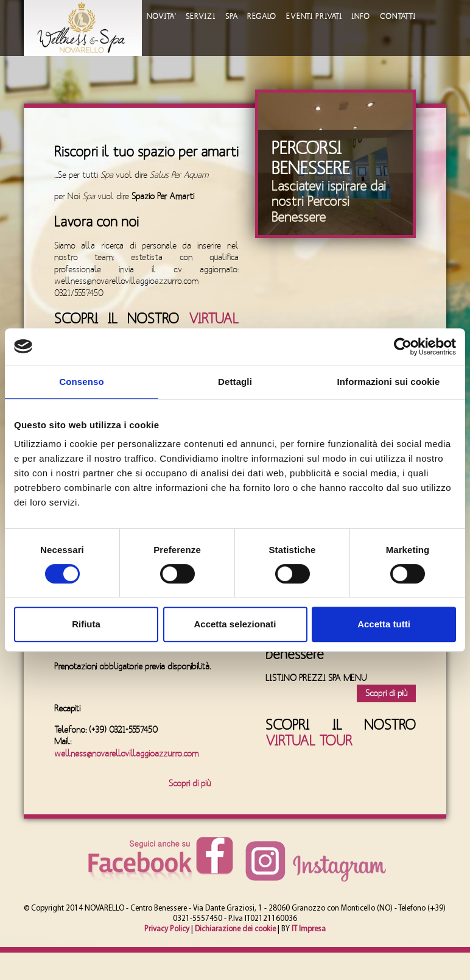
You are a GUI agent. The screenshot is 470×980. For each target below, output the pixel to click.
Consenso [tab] (81, 382)
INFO (362, 17)
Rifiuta (86, 624)
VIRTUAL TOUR (309, 741)
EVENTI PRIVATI (315, 17)
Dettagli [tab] (235, 382)
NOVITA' (161, 17)
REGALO (262, 17)
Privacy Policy (167, 929)
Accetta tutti (384, 624)
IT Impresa (309, 929)
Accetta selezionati (235, 624)
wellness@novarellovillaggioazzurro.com (126, 754)
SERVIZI (201, 17)
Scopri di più (190, 784)
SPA (232, 17)
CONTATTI (399, 17)
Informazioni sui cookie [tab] (389, 382)
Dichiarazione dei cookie (235, 929)
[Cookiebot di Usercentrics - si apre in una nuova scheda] (403, 347)
